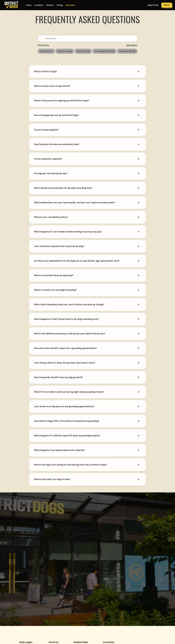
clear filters (132, 45)
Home (29, 5)
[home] (11, 5)
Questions (70, 5)
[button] (39, 5)
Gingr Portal (153, 5)
